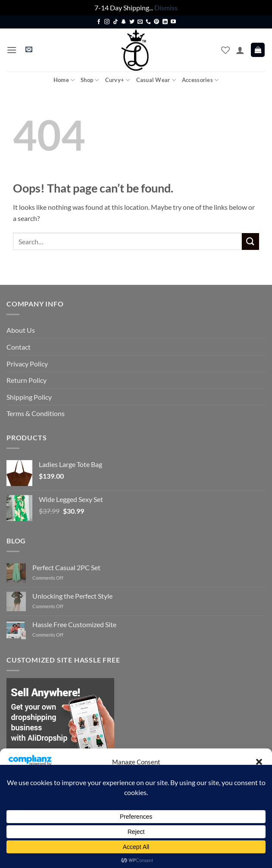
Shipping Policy (29, 397)
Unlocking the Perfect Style (72, 596)
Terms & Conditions (36, 413)
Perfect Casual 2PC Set (66, 567)
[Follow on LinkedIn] (165, 22)
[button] (259, 762)
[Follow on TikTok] (116, 22)
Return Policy (27, 380)
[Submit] (250, 241)
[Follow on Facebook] (99, 22)
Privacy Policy (27, 364)
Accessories (200, 80)
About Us (21, 330)
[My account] (240, 50)
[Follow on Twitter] (132, 22)
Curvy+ (118, 80)
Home (64, 80)
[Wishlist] (225, 50)
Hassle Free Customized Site (74, 624)
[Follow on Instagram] (107, 22)
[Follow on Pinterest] (156, 22)
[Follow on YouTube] (173, 22)
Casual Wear (156, 80)
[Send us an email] (140, 22)
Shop (90, 80)
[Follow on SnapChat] (124, 22)
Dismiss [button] (166, 8)
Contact (19, 347)
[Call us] (148, 22)
